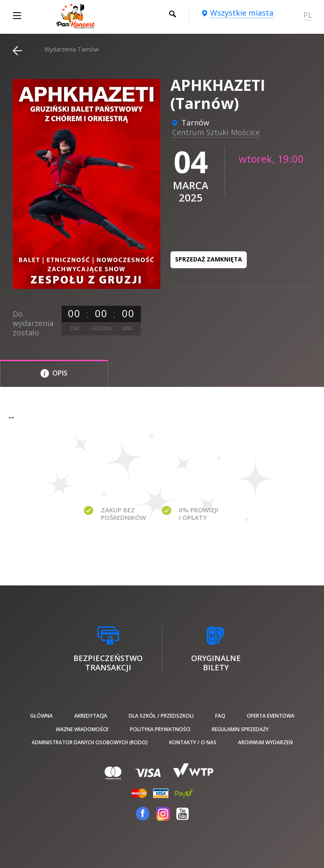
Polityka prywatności (160, 729)
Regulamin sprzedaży (240, 729)
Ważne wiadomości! (82, 729)
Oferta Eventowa (271, 716)
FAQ (220, 716)
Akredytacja (91, 716)
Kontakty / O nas (193, 742)
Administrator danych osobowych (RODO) (90, 742)
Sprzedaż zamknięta (209, 259)
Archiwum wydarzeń (265, 742)
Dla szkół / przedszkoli (161, 716)
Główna (41, 716)
